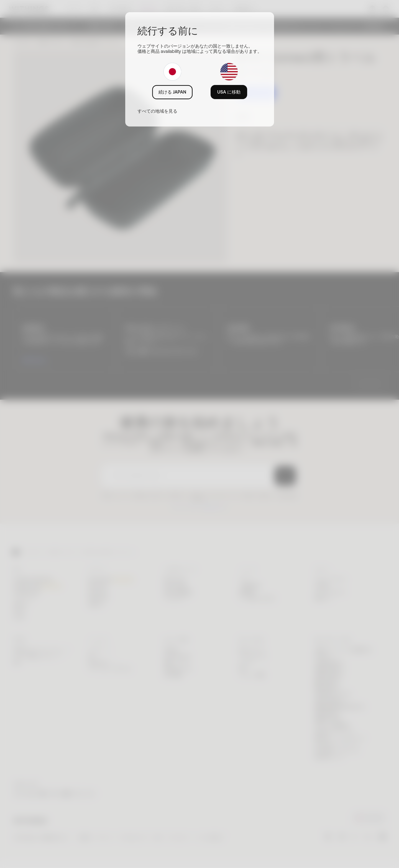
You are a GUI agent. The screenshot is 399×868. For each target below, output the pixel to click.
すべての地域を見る (157, 111)
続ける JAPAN (172, 92)
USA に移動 (229, 92)
